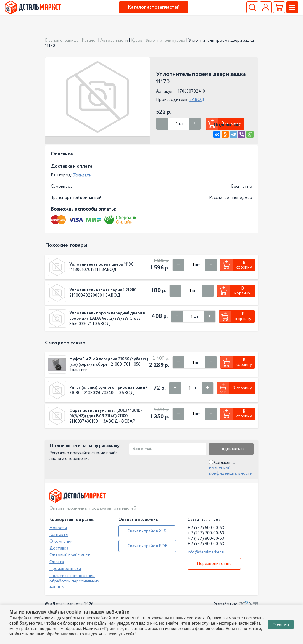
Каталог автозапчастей (154, 7)
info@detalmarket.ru (207, 552)
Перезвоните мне (214, 564)
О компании (61, 542)
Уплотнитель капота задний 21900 (103, 290)
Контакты (59, 535)
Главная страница (62, 41)
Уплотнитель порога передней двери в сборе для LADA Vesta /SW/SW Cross (107, 316)
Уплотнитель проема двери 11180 (101, 264)
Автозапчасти (114, 41)
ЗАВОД (197, 100)
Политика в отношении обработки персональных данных (74, 581)
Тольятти (82, 175)
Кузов (137, 41)
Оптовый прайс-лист (70, 555)
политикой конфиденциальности (231, 471)
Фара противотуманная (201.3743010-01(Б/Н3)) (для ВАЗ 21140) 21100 (106, 413)
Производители (65, 569)
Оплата (57, 562)
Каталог (89, 41)
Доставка (59, 548)
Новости (58, 528)
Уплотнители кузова (165, 41)
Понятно (281, 624)
